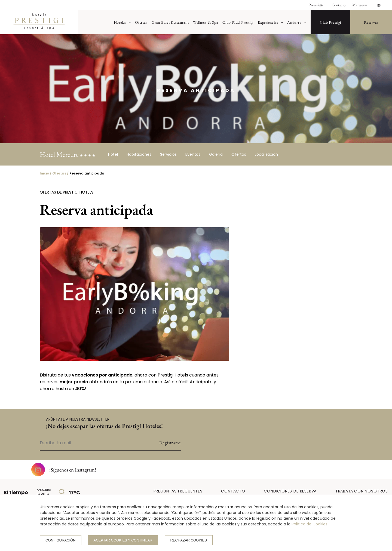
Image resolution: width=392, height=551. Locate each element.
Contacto (339, 5)
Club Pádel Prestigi (238, 22)
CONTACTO (233, 491)
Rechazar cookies (189, 540)
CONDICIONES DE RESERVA (290, 491)
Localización (266, 154)
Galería (216, 154)
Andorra (294, 22)
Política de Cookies (310, 524)
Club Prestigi (330, 22)
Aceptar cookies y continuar (123, 540)
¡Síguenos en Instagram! (64, 470)
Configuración (61, 540)
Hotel (113, 154)
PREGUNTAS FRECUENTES (178, 491)
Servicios (168, 154)
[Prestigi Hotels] (39, 24)
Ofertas (141, 22)
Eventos (193, 154)
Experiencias (268, 22)
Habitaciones (139, 154)
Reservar (371, 22)
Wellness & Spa (206, 22)
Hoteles (120, 22)
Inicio (44, 173)
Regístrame (170, 443)
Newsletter (317, 5)
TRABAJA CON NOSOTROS (362, 491)
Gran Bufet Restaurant (170, 22)
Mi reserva (360, 5)
